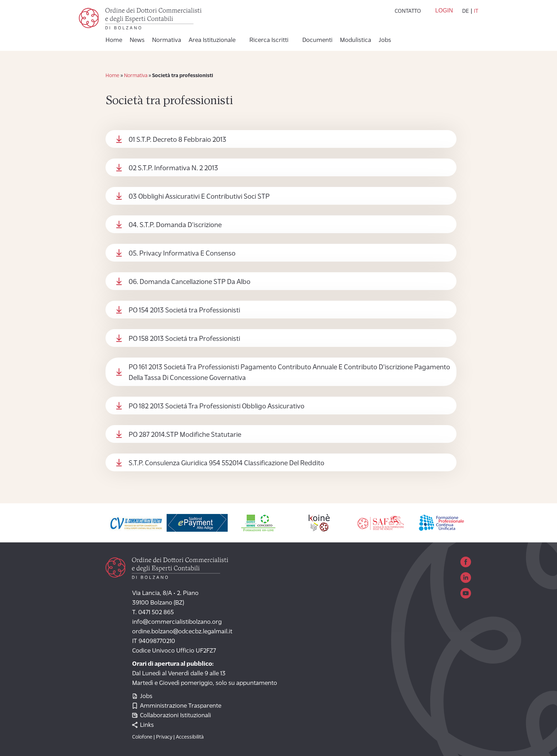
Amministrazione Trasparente (177, 706)
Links (143, 725)
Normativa (167, 41)
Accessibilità (190, 737)
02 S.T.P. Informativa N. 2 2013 (173, 168)
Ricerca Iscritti (269, 41)
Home (114, 41)
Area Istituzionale (212, 41)
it (476, 11)
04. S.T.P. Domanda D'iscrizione (175, 225)
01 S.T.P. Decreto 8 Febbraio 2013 (177, 140)
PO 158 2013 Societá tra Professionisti (184, 339)
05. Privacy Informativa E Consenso (182, 254)
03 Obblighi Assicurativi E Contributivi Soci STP (199, 197)
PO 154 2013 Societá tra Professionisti (184, 311)
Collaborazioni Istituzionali (172, 716)
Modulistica (356, 41)
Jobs (385, 41)
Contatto (408, 11)
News (137, 41)
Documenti (317, 41)
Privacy (164, 737)
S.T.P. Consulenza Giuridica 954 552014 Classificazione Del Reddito (226, 463)
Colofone (142, 737)
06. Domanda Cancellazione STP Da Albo (190, 282)
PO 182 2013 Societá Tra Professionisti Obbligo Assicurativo (217, 407)
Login (444, 10)
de (466, 11)
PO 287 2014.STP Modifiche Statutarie (185, 435)
